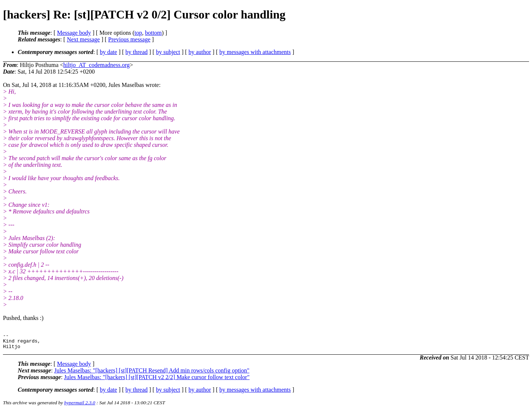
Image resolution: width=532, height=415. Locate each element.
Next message (83, 39)
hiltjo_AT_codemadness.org (96, 65)
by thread (137, 52)
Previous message (129, 39)
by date (108, 52)
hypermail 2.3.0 (80, 406)
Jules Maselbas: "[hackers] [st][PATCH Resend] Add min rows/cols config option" (152, 374)
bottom (153, 33)
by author (200, 52)
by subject (168, 52)
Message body (74, 33)
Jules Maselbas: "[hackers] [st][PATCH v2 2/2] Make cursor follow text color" (157, 380)
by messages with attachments (255, 52)
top (138, 33)
